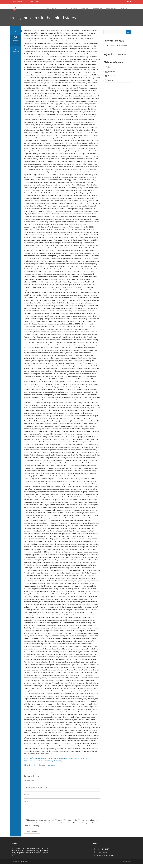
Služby (74, 9)
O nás (64, 9)
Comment (27, 806)
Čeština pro (109, 85)
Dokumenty (111, 9)
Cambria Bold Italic (57, 763)
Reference (97, 9)
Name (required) (29, 785)
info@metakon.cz (103, 856)
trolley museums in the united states (117, 50)
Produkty (85, 9)
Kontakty (124, 9)
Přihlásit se (109, 72)
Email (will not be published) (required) (36, 792)
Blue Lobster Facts (71, 763)
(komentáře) (111, 80)
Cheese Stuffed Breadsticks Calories (37, 763)
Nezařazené (51, 770)
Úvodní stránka (51, 9)
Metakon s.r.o (24, 865)
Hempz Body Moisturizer (53, 765)
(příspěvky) (110, 76)
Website (27, 799)
